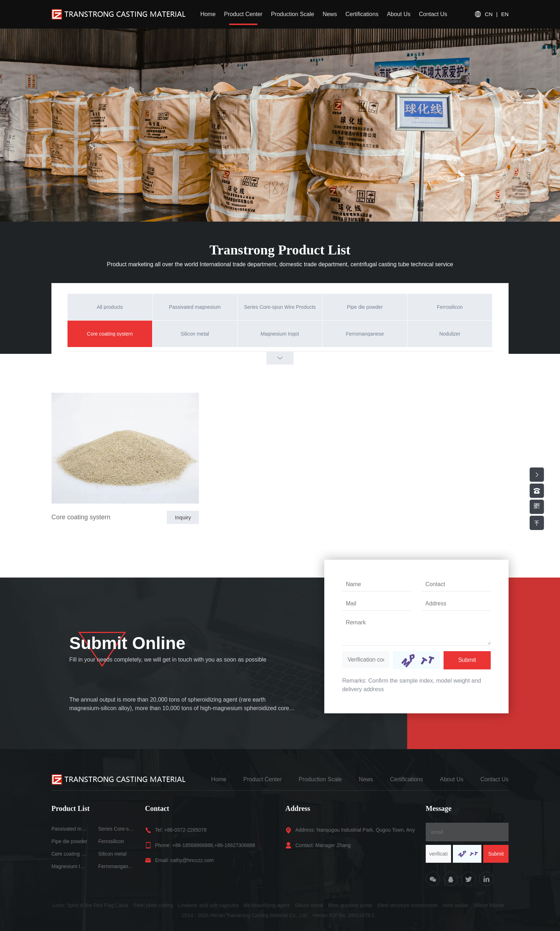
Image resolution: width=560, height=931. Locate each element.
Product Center (243, 14)
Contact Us (433, 14)
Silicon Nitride (489, 905)
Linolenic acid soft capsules (208, 905)
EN (505, 14)
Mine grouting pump (350, 905)
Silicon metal (112, 854)
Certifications (362, 14)
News (330, 14)
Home (208, 14)
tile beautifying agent (267, 905)
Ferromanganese (116, 866)
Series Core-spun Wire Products (116, 829)
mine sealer (455, 905)
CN (489, 14)
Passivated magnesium (69, 829)
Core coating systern (81, 517)
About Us (399, 14)
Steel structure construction (407, 905)
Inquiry (183, 517)
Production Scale (293, 14)
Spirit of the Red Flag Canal (97, 905)
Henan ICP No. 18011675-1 (344, 915)
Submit (467, 660)
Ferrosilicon (111, 841)
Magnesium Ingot (69, 866)
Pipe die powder (69, 841)
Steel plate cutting (153, 905)
